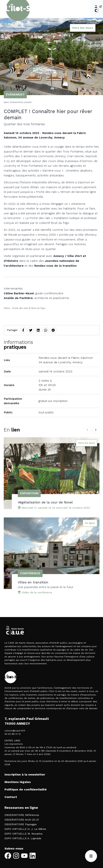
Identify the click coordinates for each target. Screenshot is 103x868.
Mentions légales (18, 782)
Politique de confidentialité (26, 789)
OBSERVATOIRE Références (22, 815)
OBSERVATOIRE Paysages (21, 824)
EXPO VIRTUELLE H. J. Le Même (25, 829)
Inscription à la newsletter (25, 774)
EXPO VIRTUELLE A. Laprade (23, 838)
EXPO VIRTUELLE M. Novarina (23, 834)
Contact (11, 797)
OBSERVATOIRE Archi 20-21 (22, 820)
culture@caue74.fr (15, 731)
